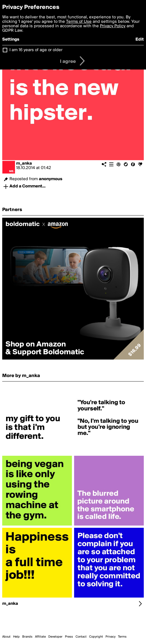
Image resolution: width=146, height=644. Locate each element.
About (6, 637)
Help (16, 637)
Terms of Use (79, 22)
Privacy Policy (113, 26)
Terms (122, 637)
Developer (55, 637)
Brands (27, 637)
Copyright (96, 637)
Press (69, 637)
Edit (140, 39)
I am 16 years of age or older (36, 50)
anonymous (51, 179)
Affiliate (40, 637)
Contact (81, 637)
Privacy (110, 637)
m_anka (24, 164)
